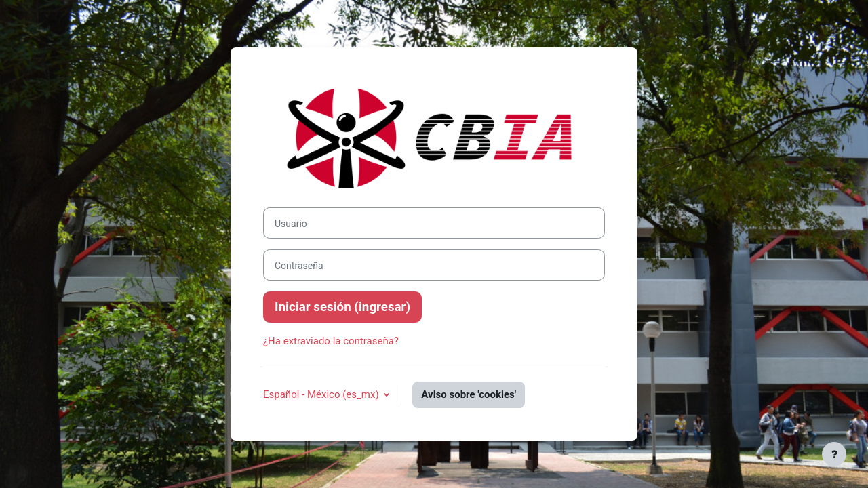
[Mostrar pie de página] (834, 454)
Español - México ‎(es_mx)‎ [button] (322, 394)
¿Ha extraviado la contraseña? (331, 341)
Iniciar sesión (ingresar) (342, 307)
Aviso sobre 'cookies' (469, 394)
